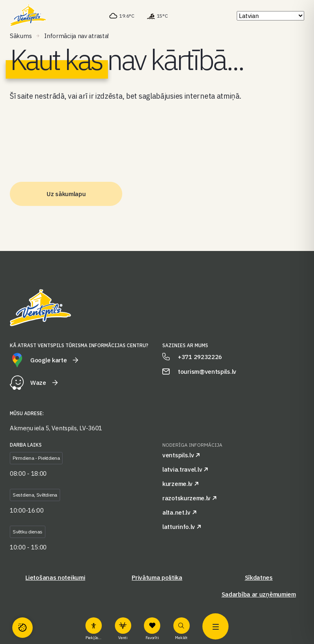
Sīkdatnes (259, 577)
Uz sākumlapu (66, 194)
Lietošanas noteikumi (55, 577)
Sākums (21, 36)
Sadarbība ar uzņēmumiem (259, 594)
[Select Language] (270, 16)
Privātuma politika (157, 577)
